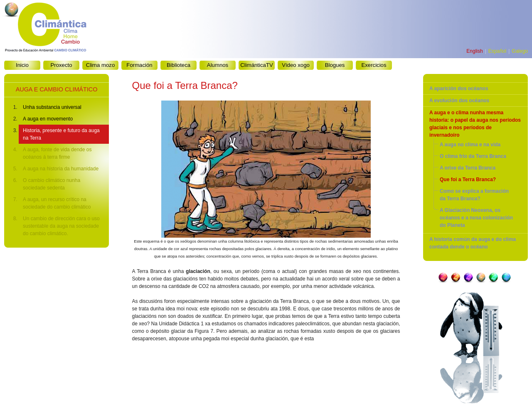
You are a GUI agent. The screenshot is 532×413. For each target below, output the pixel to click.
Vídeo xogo (296, 65)
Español (497, 51)
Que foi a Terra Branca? (468, 179)
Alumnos (218, 65)
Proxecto (61, 65)
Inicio (22, 65)
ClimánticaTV (256, 65)
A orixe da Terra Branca (468, 168)
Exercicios (374, 65)
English (474, 51)
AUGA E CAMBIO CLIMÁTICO (57, 89)
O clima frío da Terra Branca (473, 156)
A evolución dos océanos (459, 101)
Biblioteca (179, 65)
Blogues (335, 65)
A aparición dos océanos (459, 88)
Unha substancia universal (52, 107)
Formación (139, 65)
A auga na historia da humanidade (61, 169)
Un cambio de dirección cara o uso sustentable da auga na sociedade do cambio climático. (61, 226)
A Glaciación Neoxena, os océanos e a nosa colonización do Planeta (476, 218)
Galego (520, 51)
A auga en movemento (48, 119)
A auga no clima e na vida (470, 145)
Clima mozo (101, 65)
